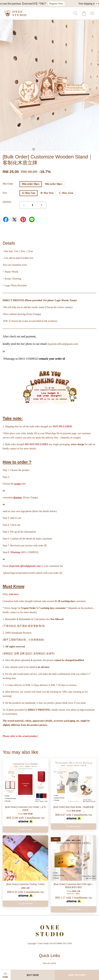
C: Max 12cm (66, 193)
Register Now (60, 4)
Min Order (8, 184)
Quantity (7, 202)
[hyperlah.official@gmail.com (24, 566)
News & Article (49, 963)
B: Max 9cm (47, 193)
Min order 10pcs (31, 184)
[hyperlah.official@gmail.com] (63, 344)
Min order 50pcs (54, 184)
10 (66, 149)
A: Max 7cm (29, 193)
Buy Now (33, 975)
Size (5, 193)
